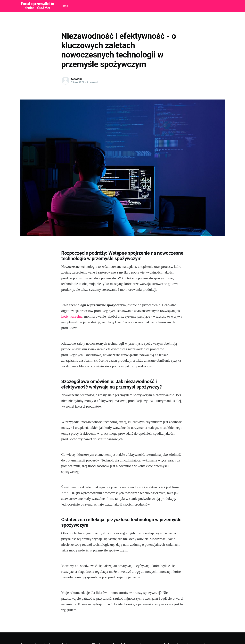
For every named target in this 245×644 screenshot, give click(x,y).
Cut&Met (76, 79)
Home (64, 6)
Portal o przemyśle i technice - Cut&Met (38, 6)
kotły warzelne (72, 316)
